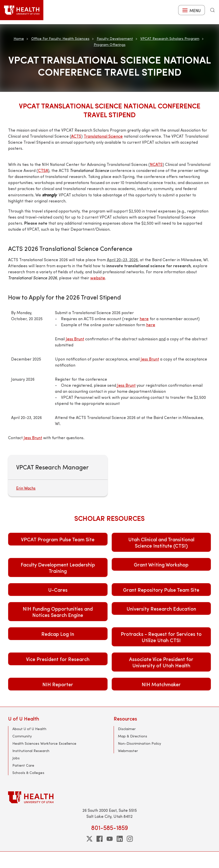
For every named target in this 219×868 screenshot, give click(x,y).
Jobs (16, 758)
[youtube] (110, 839)
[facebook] (100, 839)
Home (19, 38)
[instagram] (130, 839)
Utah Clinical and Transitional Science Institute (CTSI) (161, 542)
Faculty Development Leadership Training (58, 567)
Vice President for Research (58, 659)
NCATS (156, 164)
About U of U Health (29, 729)
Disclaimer (127, 729)
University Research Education (161, 608)
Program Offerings (110, 44)
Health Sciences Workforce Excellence (44, 743)
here (144, 319)
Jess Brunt (75, 339)
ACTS (76, 136)
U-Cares (58, 590)
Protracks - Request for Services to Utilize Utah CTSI (161, 637)
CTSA (43, 170)
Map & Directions (133, 736)
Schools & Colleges (28, 773)
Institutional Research (31, 751)
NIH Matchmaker (161, 684)
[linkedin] (120, 839)
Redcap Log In (58, 634)
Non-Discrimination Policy (139, 743)
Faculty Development (115, 38)
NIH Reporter (58, 684)
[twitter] (89, 839)
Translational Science (103, 136)
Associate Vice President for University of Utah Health (161, 662)
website (98, 278)
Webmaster (128, 751)
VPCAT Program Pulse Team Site (58, 539)
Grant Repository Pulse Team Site (161, 590)
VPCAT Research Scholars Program (170, 38)
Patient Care (23, 765)
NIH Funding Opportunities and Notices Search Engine (58, 612)
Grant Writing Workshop (161, 564)
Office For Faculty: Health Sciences (60, 38)
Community (22, 736)
